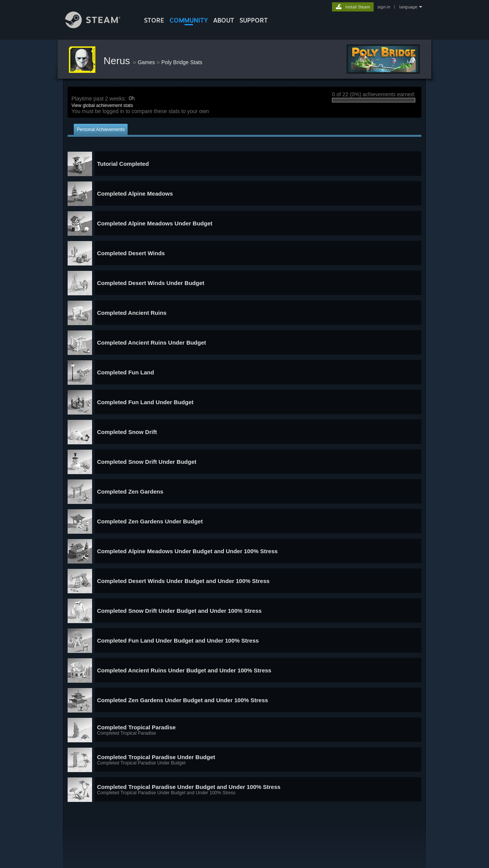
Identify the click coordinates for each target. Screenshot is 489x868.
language (408, 7)
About (224, 20)
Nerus (118, 61)
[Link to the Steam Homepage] (99, 26)
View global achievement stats (102, 105)
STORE (154, 20)
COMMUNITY (189, 20)
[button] (244, 164)
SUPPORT (254, 20)
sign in (384, 7)
